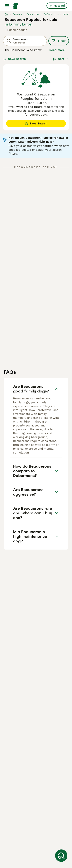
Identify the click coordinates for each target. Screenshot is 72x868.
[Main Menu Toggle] (7, 6)
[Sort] (61, 59)
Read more (57, 50)
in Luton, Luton (19, 24)
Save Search (15, 59)
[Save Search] (61, 856)
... (58, 14)
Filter (59, 41)
